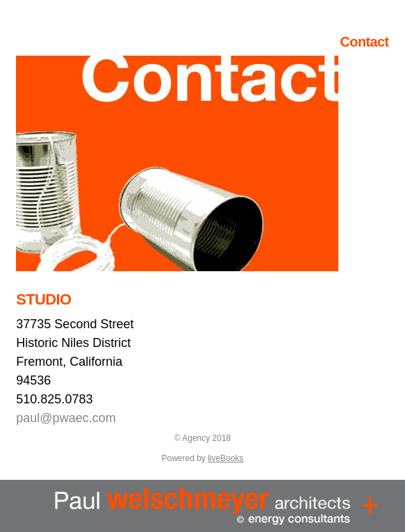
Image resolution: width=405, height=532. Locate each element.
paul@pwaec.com (66, 418)
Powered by (202, 458)
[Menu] (370, 506)
